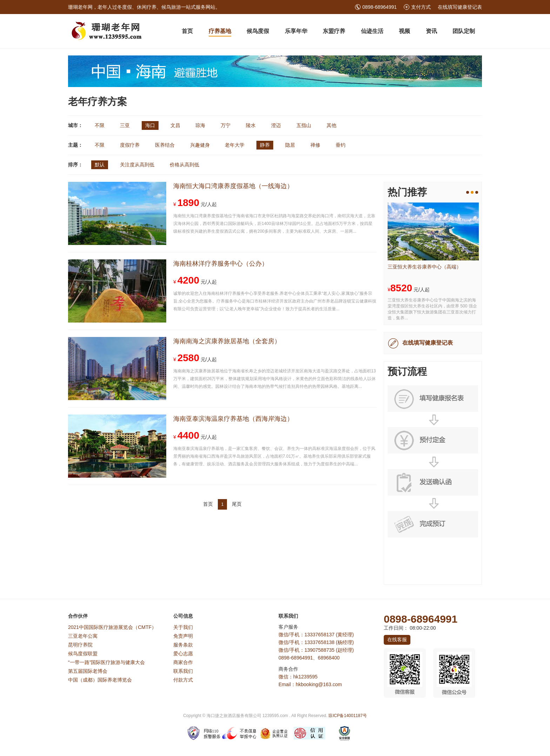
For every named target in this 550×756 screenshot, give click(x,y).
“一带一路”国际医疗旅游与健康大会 (106, 662)
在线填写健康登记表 (460, 7)
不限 (100, 125)
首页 (187, 31)
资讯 (431, 31)
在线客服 (397, 639)
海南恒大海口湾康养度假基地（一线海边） (233, 186)
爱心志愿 (183, 654)
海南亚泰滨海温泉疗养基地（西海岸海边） (233, 419)
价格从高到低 (185, 165)
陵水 (251, 125)
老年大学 (235, 145)
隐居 (290, 145)
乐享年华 (296, 31)
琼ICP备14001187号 (347, 716)
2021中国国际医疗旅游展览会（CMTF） (112, 627)
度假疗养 (130, 145)
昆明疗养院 (80, 645)
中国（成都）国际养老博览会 (100, 680)
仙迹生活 (372, 31)
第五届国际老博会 (88, 671)
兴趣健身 (200, 145)
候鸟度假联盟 (83, 654)
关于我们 (183, 627)
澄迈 (276, 125)
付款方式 (183, 680)
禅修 (315, 145)
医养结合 (165, 145)
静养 (265, 145)
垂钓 (341, 145)
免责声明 (183, 636)
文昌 (175, 125)
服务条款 (183, 645)
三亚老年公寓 (83, 636)
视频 (404, 31)
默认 (100, 165)
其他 (331, 125)
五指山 (304, 125)
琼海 (200, 125)
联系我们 (183, 671)
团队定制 (464, 31)
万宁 (226, 125)
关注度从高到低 (137, 165)
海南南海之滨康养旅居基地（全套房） (227, 341)
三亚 (125, 125)
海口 (150, 125)
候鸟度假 (258, 31)
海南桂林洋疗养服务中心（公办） (221, 264)
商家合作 (183, 662)
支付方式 (421, 7)
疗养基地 (220, 31)
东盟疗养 (334, 31)
